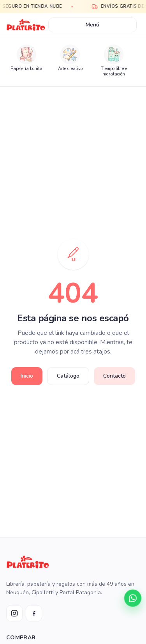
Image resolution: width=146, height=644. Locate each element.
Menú (92, 25)
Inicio (27, 376)
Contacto (114, 376)
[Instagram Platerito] (14, 613)
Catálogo (68, 376)
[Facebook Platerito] (34, 613)
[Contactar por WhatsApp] (133, 598)
